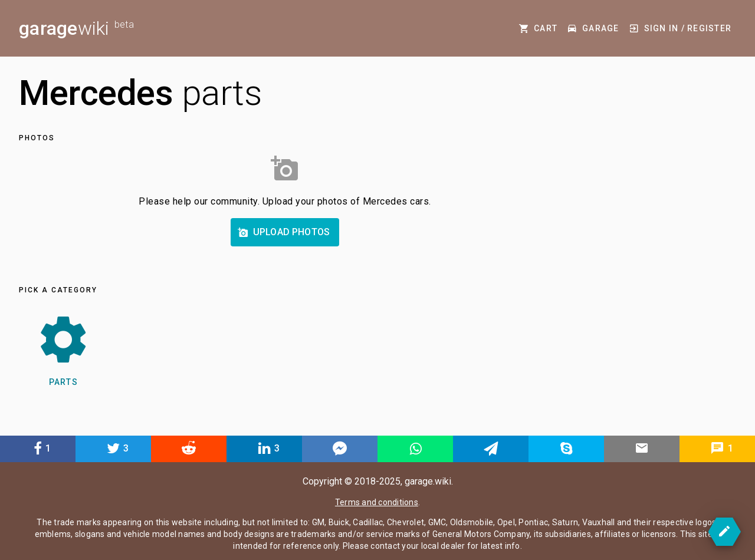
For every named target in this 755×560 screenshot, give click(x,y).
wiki (76, 28)
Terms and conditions (377, 502)
